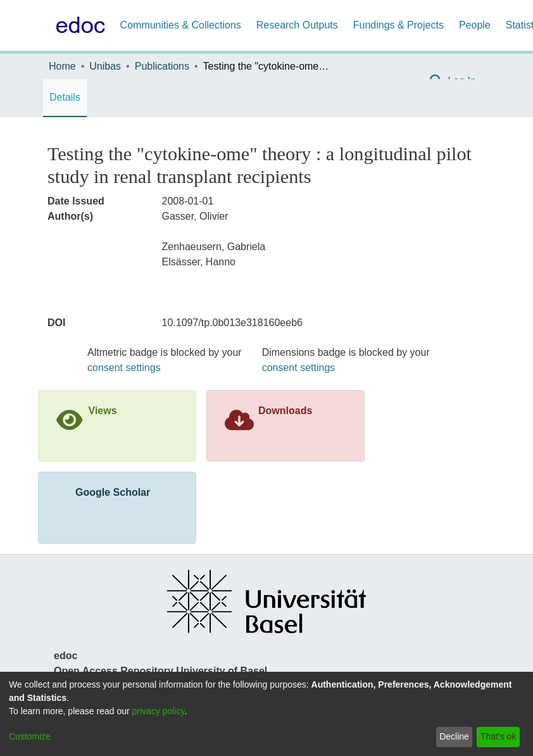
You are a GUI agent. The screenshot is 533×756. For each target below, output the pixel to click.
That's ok (498, 736)
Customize (30, 736)
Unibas (105, 66)
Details (65, 97)
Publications (162, 66)
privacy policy (159, 711)
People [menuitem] (475, 25)
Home (62, 66)
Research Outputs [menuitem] (297, 25)
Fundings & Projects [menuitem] (398, 25)
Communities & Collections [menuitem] (181, 25)
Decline (454, 736)
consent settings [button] (124, 368)
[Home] (78, 25)
